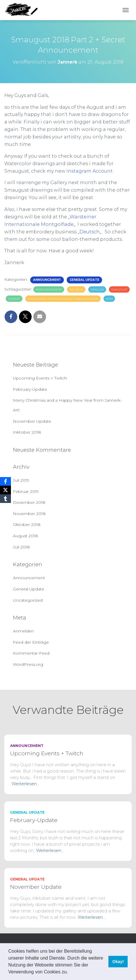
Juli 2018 (21, 547)
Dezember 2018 (29, 502)
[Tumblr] (5, 499)
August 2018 (25, 536)
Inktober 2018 (27, 432)
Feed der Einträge (31, 642)
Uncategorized (28, 600)
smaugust (119, 290)
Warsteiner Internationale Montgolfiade (63, 299)
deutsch (76, 290)
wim (109, 299)
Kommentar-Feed (31, 653)
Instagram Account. (89, 171)
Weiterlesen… (25, 784)
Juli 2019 (21, 480)
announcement (49, 290)
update (14, 299)
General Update (84, 280)
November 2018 (29, 514)
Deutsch (90, 232)
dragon (97, 290)
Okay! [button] (118, 962)
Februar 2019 (26, 491)
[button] (70, 973)
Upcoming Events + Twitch (40, 378)
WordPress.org (28, 664)
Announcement (47, 280)
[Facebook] (5, 481)
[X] (5, 490)
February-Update (30, 389)
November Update (32, 421)
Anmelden (23, 631)
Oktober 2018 (27, 525)
